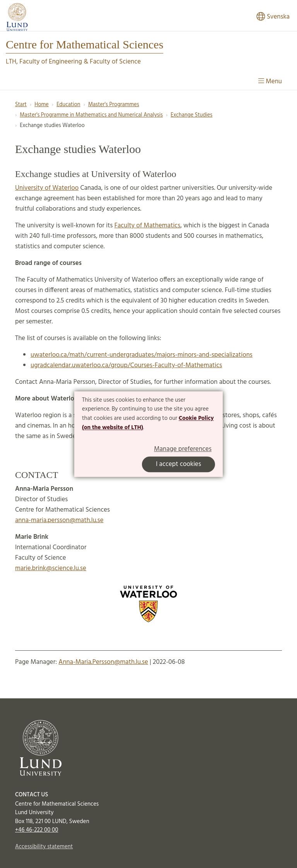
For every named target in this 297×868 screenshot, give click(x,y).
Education (68, 105)
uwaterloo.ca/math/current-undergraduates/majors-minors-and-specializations (142, 355)
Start (21, 105)
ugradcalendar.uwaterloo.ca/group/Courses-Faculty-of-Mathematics (126, 365)
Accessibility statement (44, 847)
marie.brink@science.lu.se (51, 568)
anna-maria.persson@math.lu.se (59, 520)
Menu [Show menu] (270, 82)
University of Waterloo (47, 188)
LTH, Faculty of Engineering (44, 62)
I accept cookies (178, 464)
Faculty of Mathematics (148, 226)
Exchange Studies (191, 115)
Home (42, 105)
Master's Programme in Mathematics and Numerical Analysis (91, 115)
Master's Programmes (114, 105)
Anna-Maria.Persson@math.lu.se (103, 662)
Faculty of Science (115, 62)
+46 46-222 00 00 (37, 830)
